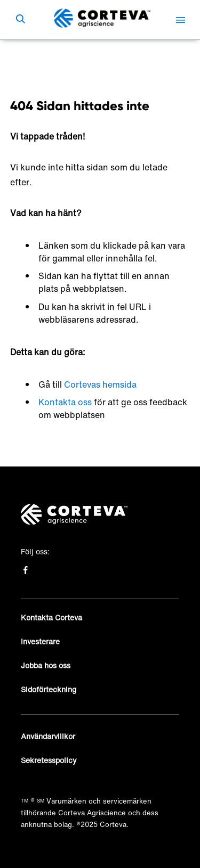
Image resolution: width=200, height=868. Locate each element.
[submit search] (20, 20)
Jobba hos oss (46, 665)
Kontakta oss (65, 402)
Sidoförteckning (49, 689)
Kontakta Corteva (51, 617)
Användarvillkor (48, 736)
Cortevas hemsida (100, 384)
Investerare (40, 641)
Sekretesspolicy (49, 760)
